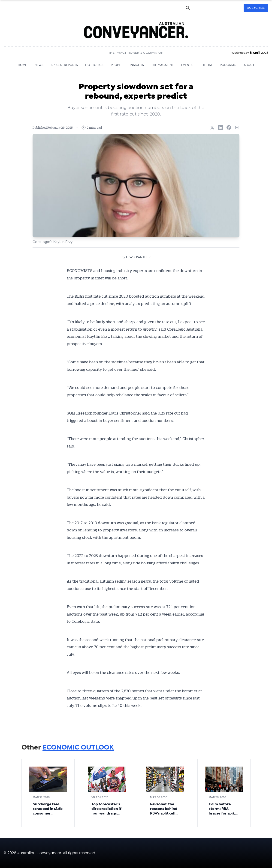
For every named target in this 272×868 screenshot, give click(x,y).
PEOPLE (117, 65)
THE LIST (206, 65)
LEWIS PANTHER (138, 257)
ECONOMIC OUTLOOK (78, 747)
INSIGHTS (137, 65)
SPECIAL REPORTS (64, 65)
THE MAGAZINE (162, 65)
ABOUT (249, 65)
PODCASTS (228, 65)
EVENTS (187, 65)
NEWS (39, 65)
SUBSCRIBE (256, 8)
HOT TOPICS (94, 65)
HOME (22, 65)
